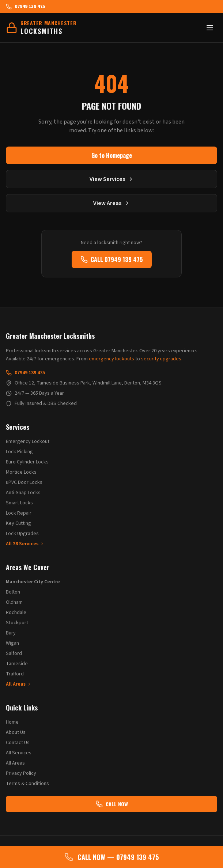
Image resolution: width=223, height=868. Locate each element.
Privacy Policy (21, 773)
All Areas (19, 684)
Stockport (17, 623)
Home (12, 722)
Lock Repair (19, 513)
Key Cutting (18, 523)
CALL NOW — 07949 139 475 (111, 857)
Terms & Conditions (27, 784)
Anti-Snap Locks (23, 493)
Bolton (13, 592)
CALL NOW (112, 804)
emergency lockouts (111, 359)
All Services (19, 753)
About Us (16, 732)
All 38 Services (25, 544)
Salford (14, 653)
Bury (11, 633)
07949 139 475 (25, 7)
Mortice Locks (21, 472)
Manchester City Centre (33, 582)
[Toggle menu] (210, 28)
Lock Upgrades (22, 534)
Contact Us (18, 743)
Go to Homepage (112, 155)
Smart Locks (19, 503)
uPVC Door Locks (24, 482)
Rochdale (16, 613)
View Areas (112, 203)
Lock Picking (19, 452)
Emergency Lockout (28, 441)
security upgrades (161, 359)
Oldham (14, 602)
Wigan (12, 643)
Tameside (17, 664)
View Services (112, 179)
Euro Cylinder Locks (27, 462)
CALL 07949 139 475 (112, 259)
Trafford (15, 674)
